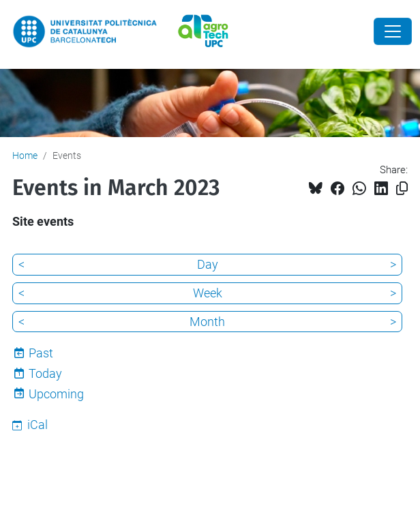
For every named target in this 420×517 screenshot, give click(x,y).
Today (45, 373)
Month (207, 322)
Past (41, 353)
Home (25, 156)
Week (208, 293)
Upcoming (56, 394)
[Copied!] (402, 189)
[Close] (393, 31)
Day (208, 264)
